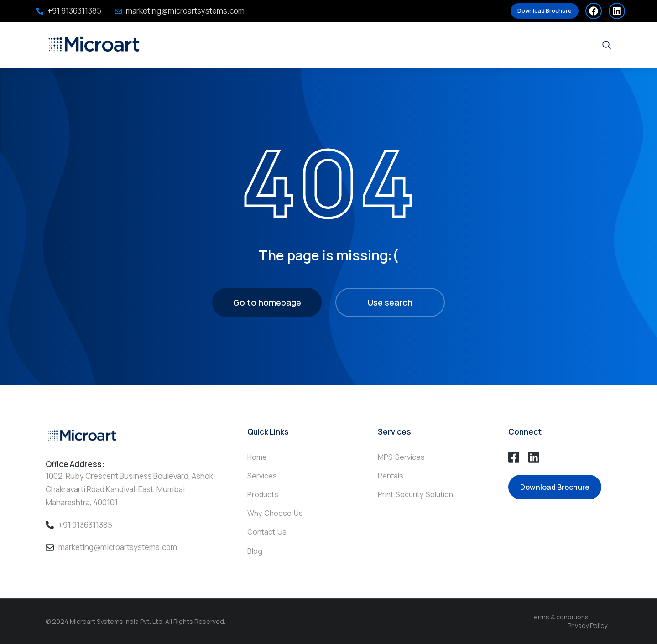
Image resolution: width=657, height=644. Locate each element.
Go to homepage (267, 302)
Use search (390, 302)
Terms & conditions (559, 617)
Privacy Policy (587, 626)
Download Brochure (545, 11)
